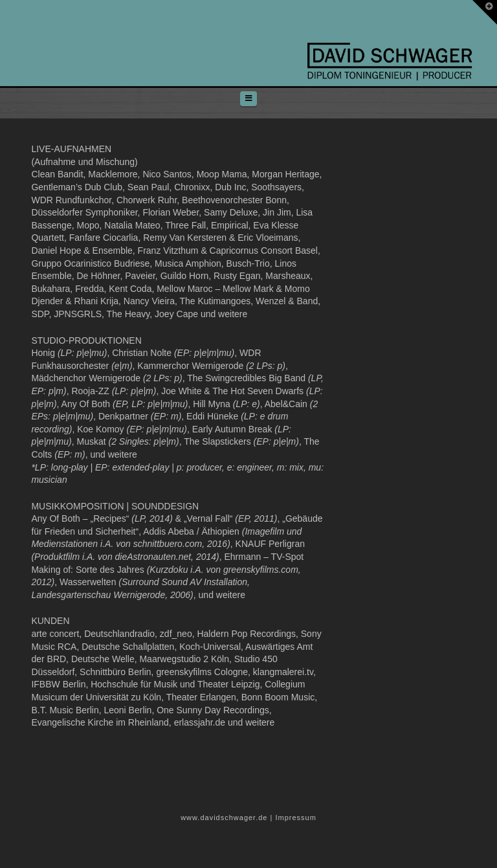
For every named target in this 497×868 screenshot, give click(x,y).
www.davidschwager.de (224, 818)
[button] (248, 99)
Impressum (295, 818)
